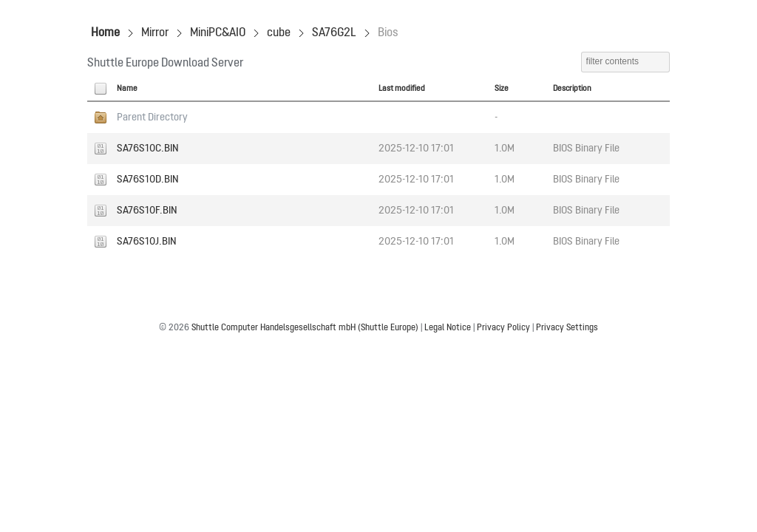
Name (127, 89)
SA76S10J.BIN (147, 242)
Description (572, 89)
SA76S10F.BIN (147, 211)
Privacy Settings (567, 328)
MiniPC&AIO (218, 33)
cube (279, 33)
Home (105, 33)
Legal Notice (448, 328)
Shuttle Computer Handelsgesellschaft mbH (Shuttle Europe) (305, 328)
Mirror (155, 33)
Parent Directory (152, 117)
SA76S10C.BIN (148, 149)
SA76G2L (334, 33)
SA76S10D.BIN (148, 180)
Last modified (402, 89)
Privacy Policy (503, 328)
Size (502, 89)
